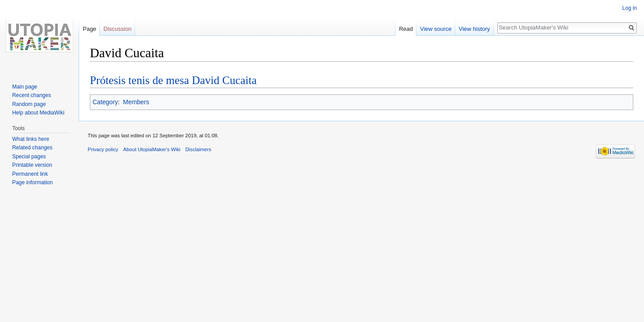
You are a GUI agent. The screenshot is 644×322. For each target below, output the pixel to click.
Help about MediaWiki (38, 113)
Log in (629, 8)
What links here (31, 139)
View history (475, 29)
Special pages (29, 157)
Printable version (32, 165)
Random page (29, 104)
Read (406, 29)
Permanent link (30, 174)
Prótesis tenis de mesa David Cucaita (173, 80)
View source (436, 29)
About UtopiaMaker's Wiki (152, 149)
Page (89, 29)
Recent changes (32, 95)
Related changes (32, 148)
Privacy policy (103, 149)
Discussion (117, 29)
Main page (25, 87)
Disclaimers (199, 149)
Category (105, 102)
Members (136, 102)
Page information (32, 182)
